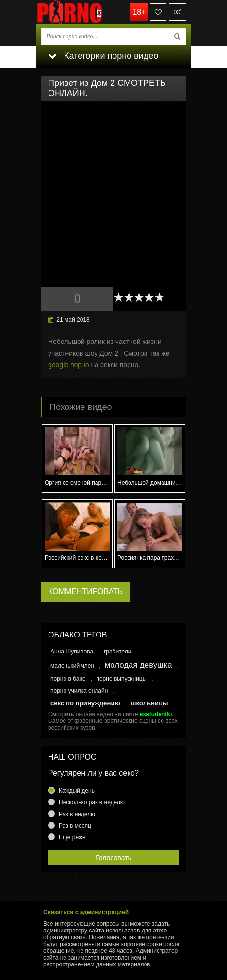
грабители (118, 652)
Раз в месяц (75, 826)
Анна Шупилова (72, 652)
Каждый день (77, 791)
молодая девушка (138, 665)
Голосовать (113, 858)
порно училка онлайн (79, 691)
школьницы (149, 703)
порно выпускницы (121, 679)
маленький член (72, 666)
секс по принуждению (85, 703)
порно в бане (68, 679)
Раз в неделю (77, 814)
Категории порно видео (103, 56)
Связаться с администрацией (86, 912)
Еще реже (72, 837)
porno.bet (84, 12)
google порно (69, 365)
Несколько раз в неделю (92, 802)
